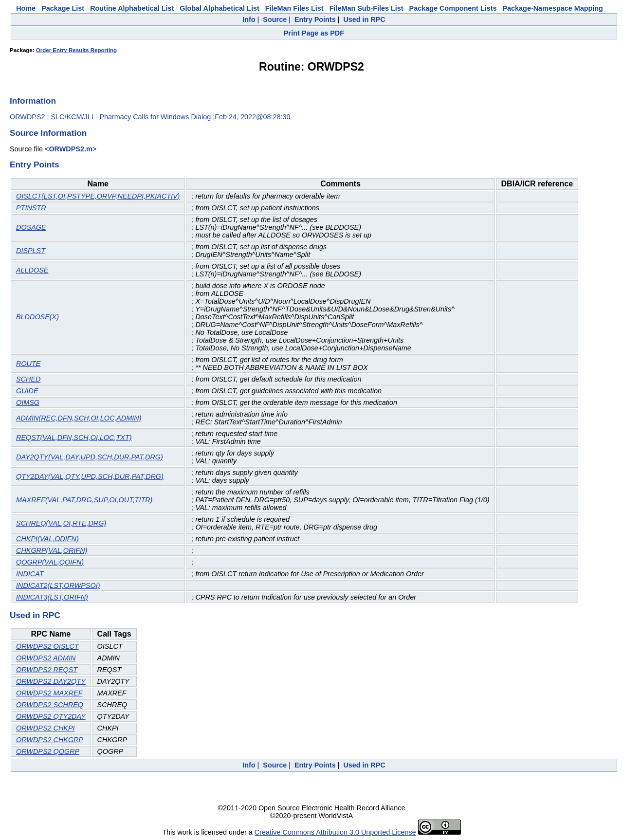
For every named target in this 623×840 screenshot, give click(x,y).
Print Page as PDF (314, 33)
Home (26, 8)
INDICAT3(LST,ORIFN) (52, 597)
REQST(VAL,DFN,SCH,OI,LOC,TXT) (74, 438)
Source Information (48, 133)
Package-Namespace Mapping (553, 8)
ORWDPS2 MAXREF (49, 693)
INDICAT (30, 574)
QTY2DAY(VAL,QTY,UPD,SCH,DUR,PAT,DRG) (90, 476)
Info (249, 19)
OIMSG (28, 402)
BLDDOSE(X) (37, 317)
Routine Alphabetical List (132, 8)
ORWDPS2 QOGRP (48, 751)
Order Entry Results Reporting (76, 50)
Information (33, 101)
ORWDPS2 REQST (47, 670)
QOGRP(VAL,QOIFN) (50, 562)
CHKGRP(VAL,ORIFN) (52, 550)
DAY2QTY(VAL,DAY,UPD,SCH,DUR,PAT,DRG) (90, 457)
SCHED (28, 379)
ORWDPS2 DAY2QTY (51, 681)
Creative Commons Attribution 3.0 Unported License (335, 832)
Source (275, 19)
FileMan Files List (294, 8)
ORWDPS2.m (70, 149)
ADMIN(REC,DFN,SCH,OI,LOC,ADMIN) (79, 418)
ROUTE (28, 364)
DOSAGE (31, 227)
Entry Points (315, 19)
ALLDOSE (32, 270)
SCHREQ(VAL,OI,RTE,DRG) (61, 523)
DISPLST (31, 251)
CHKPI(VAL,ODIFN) (47, 539)
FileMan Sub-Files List (366, 8)
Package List (63, 8)
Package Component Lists (453, 8)
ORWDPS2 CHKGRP (50, 740)
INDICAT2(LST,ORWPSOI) (58, 585)
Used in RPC (364, 19)
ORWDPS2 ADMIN (46, 658)
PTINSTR (31, 208)
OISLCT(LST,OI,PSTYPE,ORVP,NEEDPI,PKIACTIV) (98, 196)
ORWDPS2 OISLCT (47, 646)
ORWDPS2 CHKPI (45, 728)
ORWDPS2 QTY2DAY (51, 716)
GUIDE (27, 391)
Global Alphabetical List (219, 8)
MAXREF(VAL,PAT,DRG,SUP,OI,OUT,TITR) (84, 500)
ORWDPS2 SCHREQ (50, 705)
